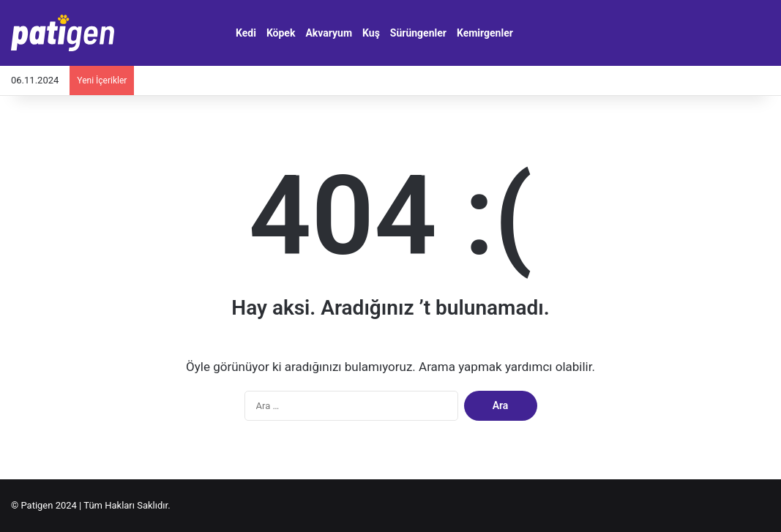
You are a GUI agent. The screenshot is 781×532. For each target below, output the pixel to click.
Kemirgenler (485, 33)
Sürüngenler (418, 33)
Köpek (281, 33)
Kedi (246, 33)
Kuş (371, 33)
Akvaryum (329, 33)
